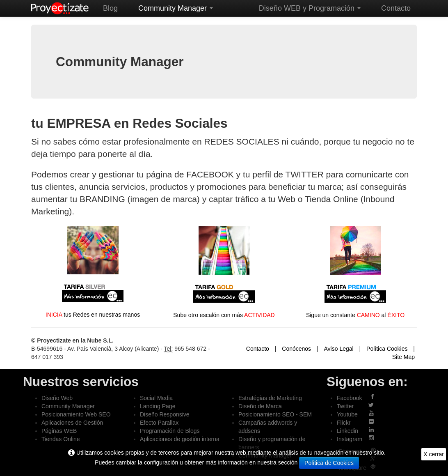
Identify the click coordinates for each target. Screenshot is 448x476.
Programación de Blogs (170, 431)
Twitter (345, 406)
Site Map (403, 357)
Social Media (156, 398)
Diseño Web (57, 398)
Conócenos (296, 349)
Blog (110, 8)
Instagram (350, 439)
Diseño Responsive (165, 414)
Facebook (349, 398)
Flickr (344, 423)
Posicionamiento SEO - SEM (275, 414)
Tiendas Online (61, 439)
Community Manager (176, 8)
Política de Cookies (329, 463)
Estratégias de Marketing (270, 398)
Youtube (347, 414)
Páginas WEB (59, 431)
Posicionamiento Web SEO (76, 414)
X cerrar (434, 454)
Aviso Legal (339, 349)
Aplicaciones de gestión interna (180, 439)
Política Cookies (387, 349)
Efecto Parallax (159, 423)
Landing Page (158, 406)
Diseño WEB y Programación (310, 8)
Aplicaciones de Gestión (72, 423)
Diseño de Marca (260, 406)
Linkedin (347, 431)
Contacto (396, 8)
